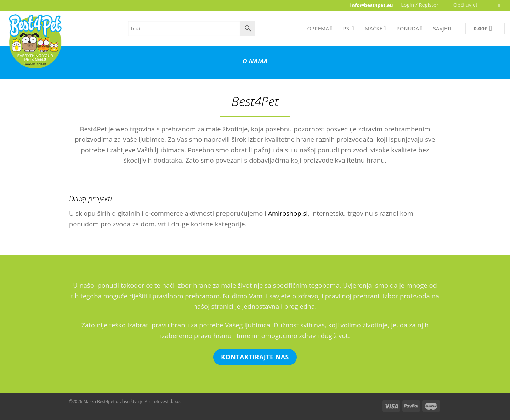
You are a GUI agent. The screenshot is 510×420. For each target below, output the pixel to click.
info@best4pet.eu (372, 5)
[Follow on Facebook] (493, 5)
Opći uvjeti (466, 5)
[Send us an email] (501, 5)
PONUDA (410, 28)
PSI (349, 28)
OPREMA (320, 28)
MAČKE (375, 28)
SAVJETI (443, 28)
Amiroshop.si (288, 213)
